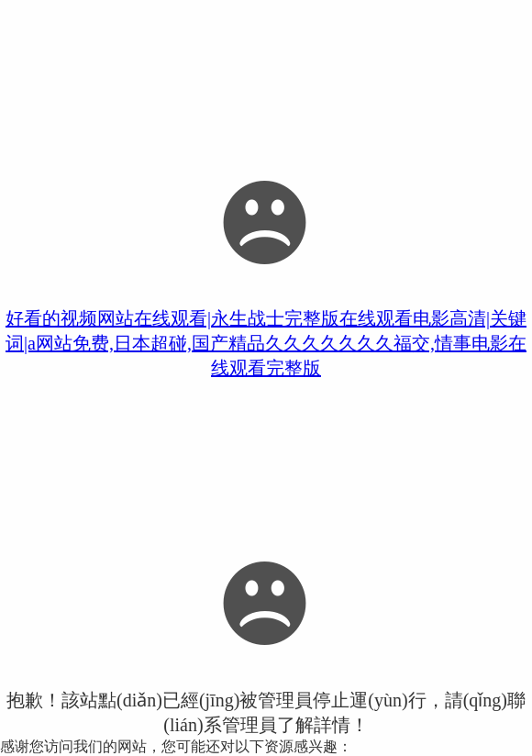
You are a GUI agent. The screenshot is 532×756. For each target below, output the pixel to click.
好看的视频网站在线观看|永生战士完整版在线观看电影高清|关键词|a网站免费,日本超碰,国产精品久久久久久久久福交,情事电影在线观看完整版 (266, 343)
